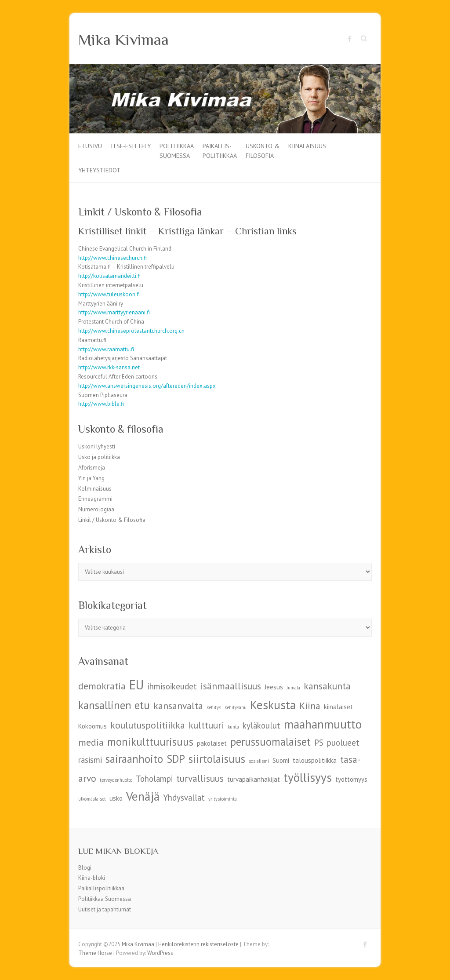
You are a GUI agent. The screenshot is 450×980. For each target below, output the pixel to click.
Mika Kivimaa (123, 40)
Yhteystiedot (99, 170)
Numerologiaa (96, 509)
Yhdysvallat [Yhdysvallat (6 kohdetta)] (184, 798)
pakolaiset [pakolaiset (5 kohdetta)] (212, 743)
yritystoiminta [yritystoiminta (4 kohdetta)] (223, 799)
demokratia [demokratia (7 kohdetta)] (102, 686)
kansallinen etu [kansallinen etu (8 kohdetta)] (114, 705)
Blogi (85, 868)
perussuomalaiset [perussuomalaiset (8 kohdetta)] (270, 742)
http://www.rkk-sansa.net (109, 367)
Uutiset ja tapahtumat (105, 909)
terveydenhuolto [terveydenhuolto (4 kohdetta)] (116, 780)
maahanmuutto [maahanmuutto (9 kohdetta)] (323, 724)
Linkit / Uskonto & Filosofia (112, 520)
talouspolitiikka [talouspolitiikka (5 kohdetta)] (315, 760)
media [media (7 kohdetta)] (91, 742)
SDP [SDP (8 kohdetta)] (176, 759)
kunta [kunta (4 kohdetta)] (233, 727)
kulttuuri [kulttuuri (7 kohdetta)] (206, 725)
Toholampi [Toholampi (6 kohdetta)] (154, 779)
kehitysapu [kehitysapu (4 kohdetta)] (236, 707)
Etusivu (90, 146)
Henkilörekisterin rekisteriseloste (198, 944)
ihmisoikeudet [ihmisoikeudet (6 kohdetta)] (172, 686)
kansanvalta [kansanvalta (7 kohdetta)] (178, 706)
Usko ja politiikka (99, 457)
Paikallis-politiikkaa (220, 150)
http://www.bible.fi (101, 404)
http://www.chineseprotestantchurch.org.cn (131, 331)
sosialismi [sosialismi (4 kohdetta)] (259, 761)
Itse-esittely (131, 146)
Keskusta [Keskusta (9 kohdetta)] (273, 705)
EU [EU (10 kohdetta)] (137, 685)
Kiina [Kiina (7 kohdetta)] (310, 706)
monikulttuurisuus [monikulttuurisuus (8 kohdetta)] (150, 742)
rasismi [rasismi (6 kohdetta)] (90, 760)
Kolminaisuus (95, 489)
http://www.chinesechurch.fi (112, 258)
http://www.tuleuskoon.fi (109, 294)
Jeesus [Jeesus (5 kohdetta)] (274, 687)
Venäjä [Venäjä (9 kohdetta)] (143, 796)
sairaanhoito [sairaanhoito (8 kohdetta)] (134, 759)
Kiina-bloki (92, 878)
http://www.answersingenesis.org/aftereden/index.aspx (147, 386)
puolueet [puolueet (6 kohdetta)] (343, 743)
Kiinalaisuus (307, 146)
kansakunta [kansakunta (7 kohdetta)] (327, 686)
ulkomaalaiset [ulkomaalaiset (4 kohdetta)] (92, 799)
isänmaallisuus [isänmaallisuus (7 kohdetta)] (231, 686)
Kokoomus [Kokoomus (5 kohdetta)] (93, 726)
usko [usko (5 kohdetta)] (116, 798)
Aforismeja (92, 468)
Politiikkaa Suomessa (177, 150)
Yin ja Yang (91, 478)
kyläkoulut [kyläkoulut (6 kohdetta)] (261, 725)
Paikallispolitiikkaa (101, 888)
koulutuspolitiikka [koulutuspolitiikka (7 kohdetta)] (148, 725)
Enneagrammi (95, 499)
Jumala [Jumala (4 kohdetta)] (293, 688)
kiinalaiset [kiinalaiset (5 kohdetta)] (338, 707)
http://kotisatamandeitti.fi (109, 276)
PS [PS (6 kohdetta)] (319, 743)
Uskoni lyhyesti (97, 446)
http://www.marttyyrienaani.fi (114, 312)
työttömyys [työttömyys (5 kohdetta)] (351, 779)
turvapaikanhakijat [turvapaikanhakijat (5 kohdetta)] (254, 779)
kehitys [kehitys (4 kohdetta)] (214, 707)
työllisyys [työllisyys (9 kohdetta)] (308, 777)
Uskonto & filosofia (263, 150)
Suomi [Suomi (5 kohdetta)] (281, 760)
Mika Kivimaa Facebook (350, 39)
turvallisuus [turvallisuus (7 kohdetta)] (200, 778)
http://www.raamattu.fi (106, 349)
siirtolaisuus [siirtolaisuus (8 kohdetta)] (217, 759)
